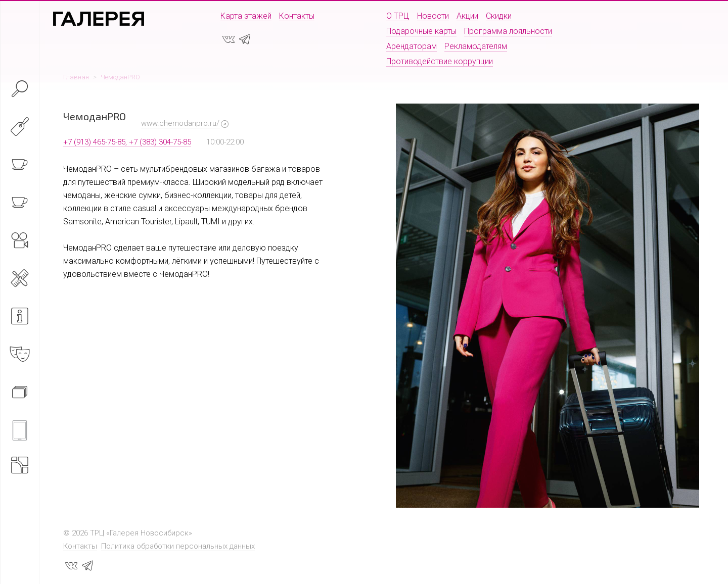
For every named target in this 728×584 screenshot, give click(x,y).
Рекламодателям (476, 46)
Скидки (499, 16)
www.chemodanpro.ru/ (180, 123)
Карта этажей (246, 16)
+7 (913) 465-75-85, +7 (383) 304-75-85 (127, 142)
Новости (433, 16)
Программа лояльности (508, 31)
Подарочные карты (421, 31)
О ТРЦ (398, 16)
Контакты (297, 16)
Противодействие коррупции (440, 61)
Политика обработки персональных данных (178, 546)
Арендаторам (412, 46)
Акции (467, 16)
